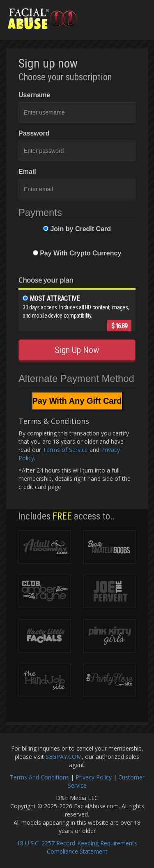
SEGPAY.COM (64, 757)
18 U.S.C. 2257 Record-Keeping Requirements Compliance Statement (77, 847)
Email (27, 172)
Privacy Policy (94, 777)
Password (34, 133)
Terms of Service (65, 450)
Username (34, 95)
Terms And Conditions (39, 777)
